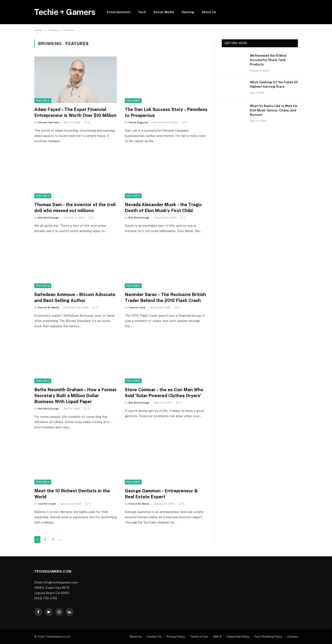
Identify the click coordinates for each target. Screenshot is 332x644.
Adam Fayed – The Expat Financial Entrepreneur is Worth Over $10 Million (75, 112)
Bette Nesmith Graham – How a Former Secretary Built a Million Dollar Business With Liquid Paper (75, 396)
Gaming (188, 12)
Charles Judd (137, 307)
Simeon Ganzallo (49, 122)
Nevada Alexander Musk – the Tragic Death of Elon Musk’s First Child (163, 208)
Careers (293, 637)
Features (43, 101)
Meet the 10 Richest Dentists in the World (72, 494)
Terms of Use (199, 637)
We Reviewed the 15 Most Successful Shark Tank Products (268, 60)
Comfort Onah (47, 504)
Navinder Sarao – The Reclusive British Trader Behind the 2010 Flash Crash (165, 297)
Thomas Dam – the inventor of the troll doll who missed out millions (75, 208)
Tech (142, 12)
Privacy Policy (176, 637)
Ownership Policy (238, 637)
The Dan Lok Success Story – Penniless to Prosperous (166, 112)
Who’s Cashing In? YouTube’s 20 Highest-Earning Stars (274, 84)
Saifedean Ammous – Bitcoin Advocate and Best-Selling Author (75, 297)
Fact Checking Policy (268, 637)
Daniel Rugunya (138, 122)
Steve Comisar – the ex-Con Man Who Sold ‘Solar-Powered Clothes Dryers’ (164, 393)
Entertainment (119, 12)
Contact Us (154, 637)
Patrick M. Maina (48, 307)
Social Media (164, 12)
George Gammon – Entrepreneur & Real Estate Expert (161, 494)
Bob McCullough (48, 218)
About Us (209, 12)
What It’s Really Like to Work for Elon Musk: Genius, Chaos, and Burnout (274, 110)
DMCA (217, 637)
